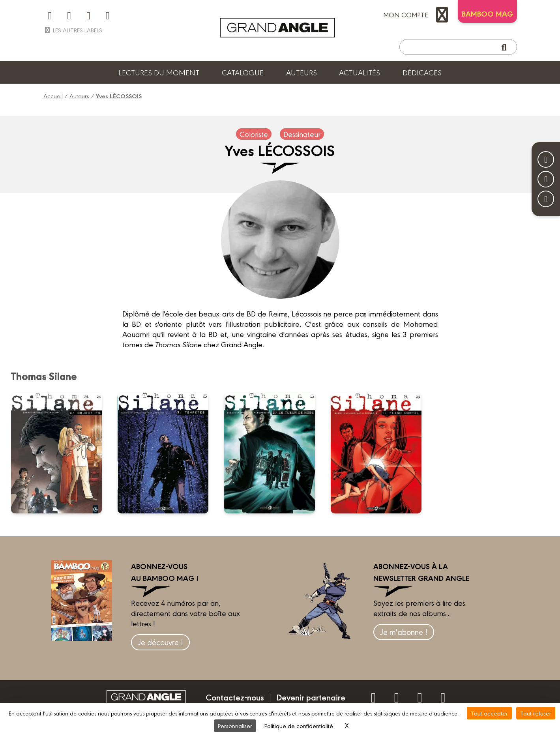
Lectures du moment (159, 72)
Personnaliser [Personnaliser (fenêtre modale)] (235, 726)
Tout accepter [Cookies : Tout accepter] (489, 713)
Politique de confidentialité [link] (299, 726)
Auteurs (302, 72)
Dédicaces (422, 72)
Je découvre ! (160, 642)
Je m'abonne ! (404, 632)
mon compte (418, 15)
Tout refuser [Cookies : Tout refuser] (536, 713)
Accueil (53, 96)
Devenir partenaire (311, 697)
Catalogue (243, 72)
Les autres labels (73, 30)
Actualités (360, 72)
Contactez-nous (235, 697)
